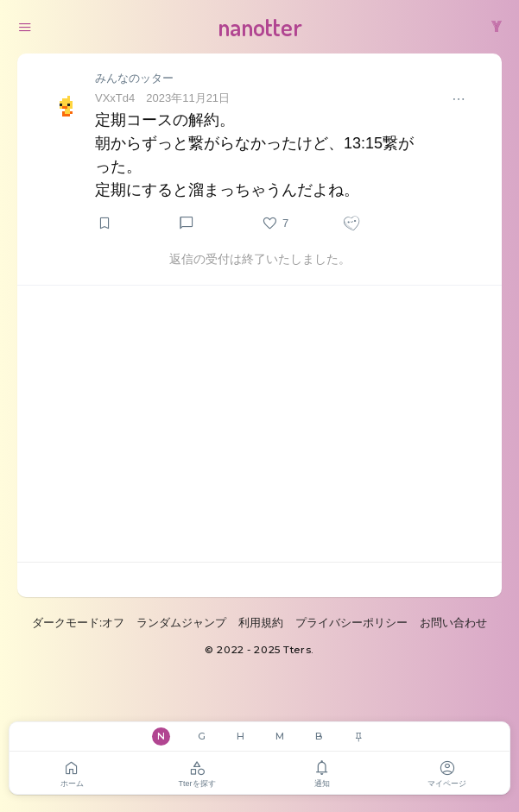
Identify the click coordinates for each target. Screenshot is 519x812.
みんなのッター (134, 78)
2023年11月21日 (188, 98)
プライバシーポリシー (351, 623)
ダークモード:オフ (79, 623)
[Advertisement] (259, 424)
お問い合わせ (453, 623)
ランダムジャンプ (181, 623)
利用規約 (261, 623)
